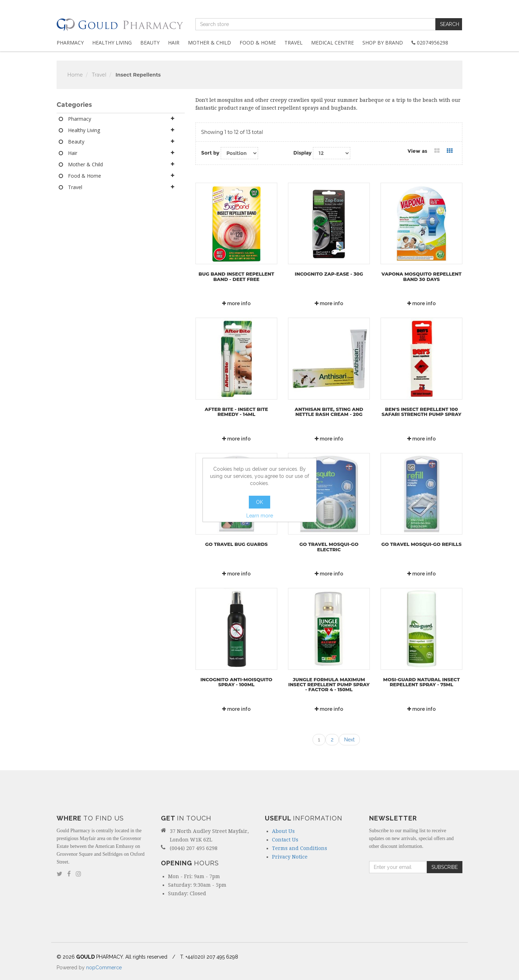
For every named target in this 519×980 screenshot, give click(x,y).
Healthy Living (112, 43)
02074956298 (430, 43)
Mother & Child (209, 43)
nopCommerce (104, 968)
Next (349, 740)
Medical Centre (332, 43)
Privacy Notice (290, 857)
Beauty (150, 43)
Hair (174, 43)
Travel (293, 43)
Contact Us (285, 840)
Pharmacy (70, 43)
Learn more (260, 516)
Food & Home (258, 43)
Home (75, 75)
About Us (283, 831)
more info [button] (236, 303)
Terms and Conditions (300, 848)
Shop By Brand (383, 43)
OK (259, 502)
